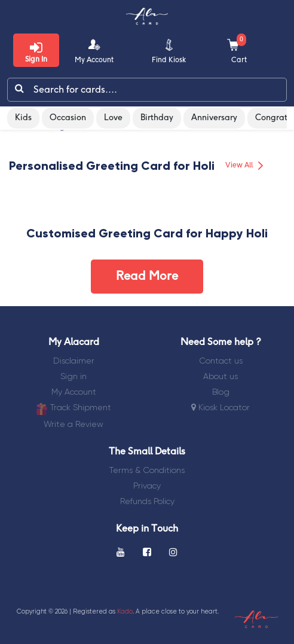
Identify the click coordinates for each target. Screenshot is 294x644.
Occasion (68, 118)
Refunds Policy (147, 501)
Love (113, 118)
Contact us (221, 361)
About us (220, 376)
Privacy (147, 486)
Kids (23, 118)
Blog (221, 392)
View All (246, 166)
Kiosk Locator (220, 407)
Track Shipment (73, 409)
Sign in (73, 376)
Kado (125, 611)
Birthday (157, 118)
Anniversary (214, 118)
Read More (147, 277)
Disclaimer (74, 361)
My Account (74, 392)
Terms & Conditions (147, 470)
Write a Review (73, 424)
